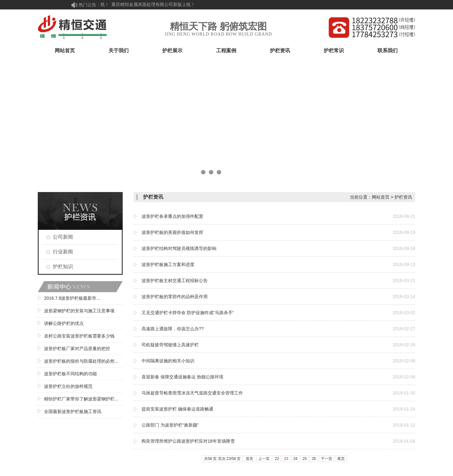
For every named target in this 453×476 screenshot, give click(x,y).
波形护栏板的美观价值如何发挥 (172, 232)
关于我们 (119, 51)
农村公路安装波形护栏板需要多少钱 (79, 336)
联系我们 (388, 51)
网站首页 (65, 51)
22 (277, 459)
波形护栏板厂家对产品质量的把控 (77, 348)
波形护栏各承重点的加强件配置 (172, 216)
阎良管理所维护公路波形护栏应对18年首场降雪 (188, 441)
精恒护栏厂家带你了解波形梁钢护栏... (81, 399)
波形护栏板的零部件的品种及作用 (175, 297)
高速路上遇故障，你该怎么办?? (173, 329)
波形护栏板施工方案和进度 (168, 264)
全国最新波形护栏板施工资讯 (73, 411)
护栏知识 (63, 266)
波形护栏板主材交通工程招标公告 (175, 280)
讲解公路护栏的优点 (64, 323)
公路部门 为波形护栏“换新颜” (170, 425)
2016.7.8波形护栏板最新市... (72, 298)
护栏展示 (172, 51)
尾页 (341, 459)
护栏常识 (334, 51)
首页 (249, 459)
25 (305, 459)
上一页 (264, 459)
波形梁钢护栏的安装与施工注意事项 (79, 311)
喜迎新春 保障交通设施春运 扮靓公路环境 (182, 377)
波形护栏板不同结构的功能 (70, 374)
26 (314, 459)
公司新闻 (63, 237)
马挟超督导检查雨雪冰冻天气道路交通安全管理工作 (192, 393)
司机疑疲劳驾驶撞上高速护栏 (170, 345)
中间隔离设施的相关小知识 (168, 361)
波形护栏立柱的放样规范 (68, 386)
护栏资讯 (280, 51)
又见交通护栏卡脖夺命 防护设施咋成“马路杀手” (188, 313)
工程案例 (226, 51)
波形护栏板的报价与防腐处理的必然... (81, 361)
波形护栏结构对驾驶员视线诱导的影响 (179, 248)
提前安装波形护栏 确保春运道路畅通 (177, 409)
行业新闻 (63, 252)
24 (295, 459)
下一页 (327, 459)
